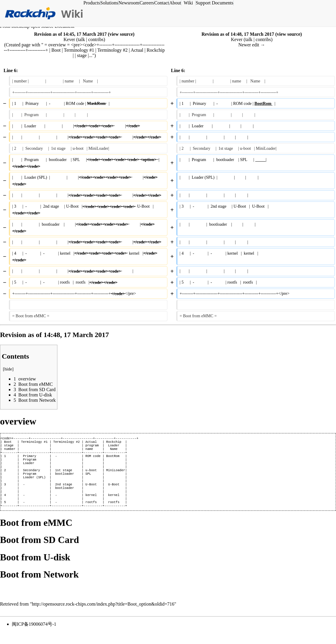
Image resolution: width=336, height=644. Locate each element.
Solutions (109, 3)
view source (121, 34)
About (175, 3)
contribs (96, 39)
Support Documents (214, 3)
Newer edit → (252, 45)
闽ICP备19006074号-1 (34, 636)
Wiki (188, 3)
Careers (147, 3)
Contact (162, 3)
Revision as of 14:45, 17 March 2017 (70, 34)
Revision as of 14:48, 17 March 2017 (238, 34)
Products (92, 3)
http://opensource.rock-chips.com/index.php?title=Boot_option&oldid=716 (103, 616)
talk (81, 39)
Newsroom (129, 3)
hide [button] (8, 369)
